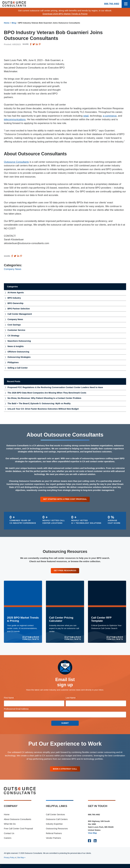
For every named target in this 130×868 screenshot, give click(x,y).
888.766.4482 (112, 4)
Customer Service (16, 330)
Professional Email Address (21, 709)
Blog (14, 23)
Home (7, 23)
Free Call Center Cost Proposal (18, 829)
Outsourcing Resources (57, 829)
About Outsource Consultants (18, 820)
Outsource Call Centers (57, 820)
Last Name (75, 698)
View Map (92, 833)
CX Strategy (13, 336)
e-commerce (110, 116)
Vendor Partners (53, 838)
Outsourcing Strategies (19, 357)
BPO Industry (14, 298)
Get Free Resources (65, 571)
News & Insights (16, 346)
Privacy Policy (9, 858)
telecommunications (15, 119)
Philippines (13, 362)
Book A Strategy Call (65, 769)
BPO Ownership (15, 303)
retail (86, 116)
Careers (8, 838)
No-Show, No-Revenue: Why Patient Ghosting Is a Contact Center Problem (44, 398)
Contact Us (9, 834)
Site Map (21, 858)
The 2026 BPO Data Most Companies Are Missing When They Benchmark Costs (47, 393)
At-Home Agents (16, 293)
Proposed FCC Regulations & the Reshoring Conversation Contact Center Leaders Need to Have (55, 387)
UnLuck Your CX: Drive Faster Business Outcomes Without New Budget (43, 409)
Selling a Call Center (18, 368)
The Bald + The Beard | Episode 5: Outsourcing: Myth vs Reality (39, 403)
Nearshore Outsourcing (19, 341)
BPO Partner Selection (19, 309)
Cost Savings (14, 325)
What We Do (10, 824)
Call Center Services (55, 815)
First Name (14, 698)
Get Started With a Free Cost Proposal (65, 499)
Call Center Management (20, 314)
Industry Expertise (54, 824)
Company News (13, 269)
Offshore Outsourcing (18, 352)
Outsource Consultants (16, 162)
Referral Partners (54, 834)
